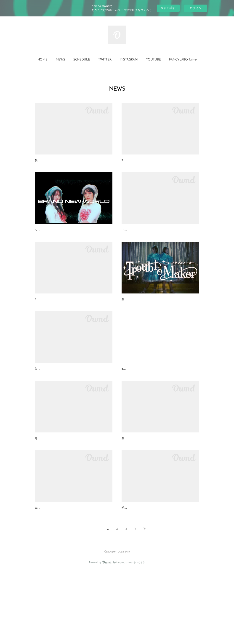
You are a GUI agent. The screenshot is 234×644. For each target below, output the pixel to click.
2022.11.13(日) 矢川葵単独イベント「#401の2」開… (73, 570)
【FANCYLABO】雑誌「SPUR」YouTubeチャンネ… (73, 488)
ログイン (196, 8)
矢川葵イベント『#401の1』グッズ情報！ (152, 570)
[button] (43, 60)
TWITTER (105, 60)
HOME (43, 60)
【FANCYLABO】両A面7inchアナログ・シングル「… (160, 243)
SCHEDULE (82, 60)
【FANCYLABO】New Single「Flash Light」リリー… (160, 488)
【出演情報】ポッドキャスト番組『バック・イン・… (160, 161)
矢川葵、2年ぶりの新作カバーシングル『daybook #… (73, 161)
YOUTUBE (153, 60)
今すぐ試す (168, 8)
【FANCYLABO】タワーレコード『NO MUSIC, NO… (73, 324)
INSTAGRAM (129, 60)
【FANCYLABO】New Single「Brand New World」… (73, 243)
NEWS (60, 60)
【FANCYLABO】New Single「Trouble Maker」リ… (159, 324)
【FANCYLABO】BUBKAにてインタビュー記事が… (159, 406)
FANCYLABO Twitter (183, 60)
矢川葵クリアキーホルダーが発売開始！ (64, 406)
